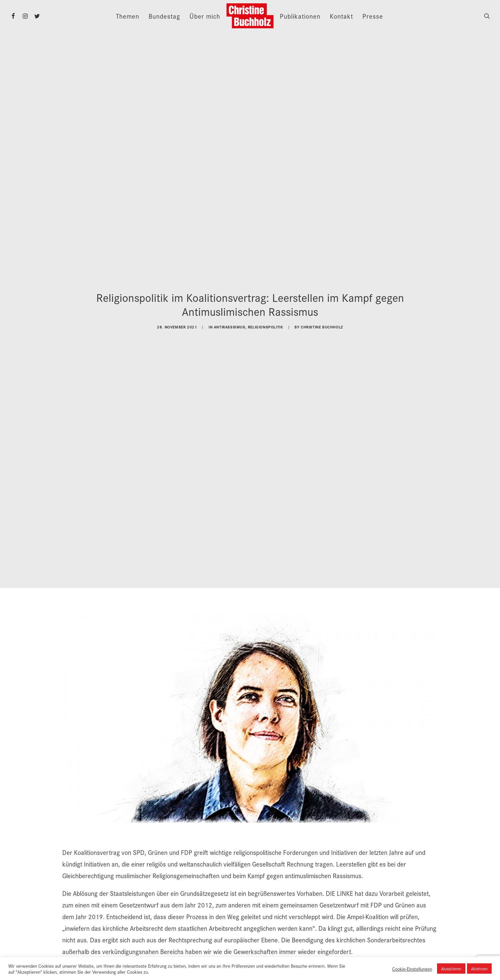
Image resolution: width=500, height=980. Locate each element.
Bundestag (164, 16)
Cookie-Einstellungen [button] (412, 969)
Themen (128, 16)
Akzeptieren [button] (451, 969)
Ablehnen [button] (479, 969)
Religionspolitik (265, 323)
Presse (373, 16)
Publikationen (300, 16)
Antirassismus (230, 323)
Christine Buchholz (322, 323)
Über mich (205, 16)
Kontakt (341, 16)
